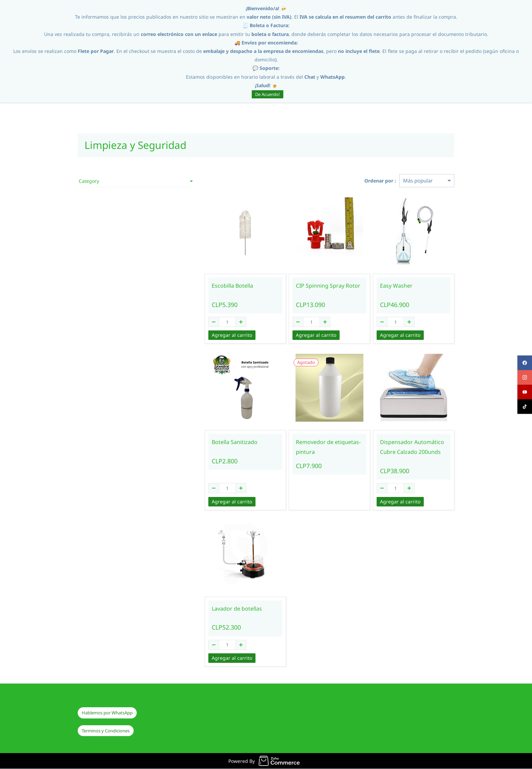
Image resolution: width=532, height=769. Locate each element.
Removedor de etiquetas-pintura (312, 447)
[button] (107, 713)
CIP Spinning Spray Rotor (311, 286)
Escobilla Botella (207, 286)
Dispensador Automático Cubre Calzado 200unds (404, 447)
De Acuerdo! (268, 94)
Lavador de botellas (212, 609)
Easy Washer (388, 286)
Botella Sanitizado (210, 442)
